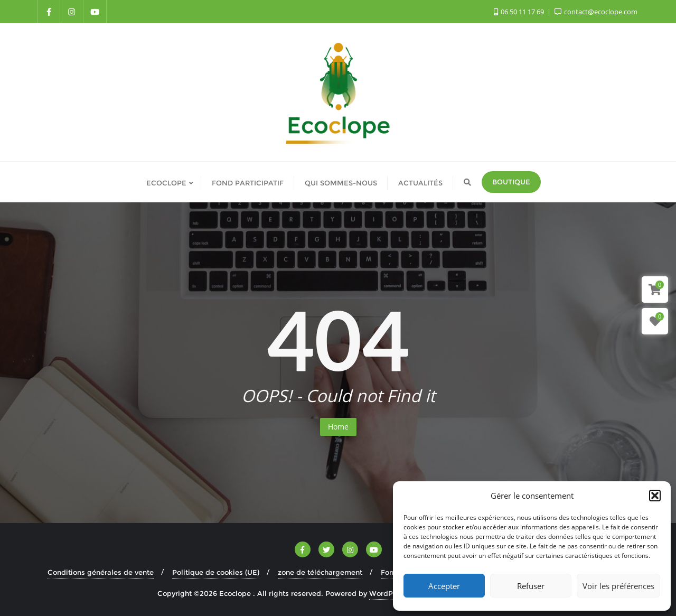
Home (338, 427)
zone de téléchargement (320, 572)
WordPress (388, 593)
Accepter (444, 586)
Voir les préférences (618, 586)
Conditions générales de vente (101, 572)
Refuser (531, 586)
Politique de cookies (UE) (216, 572)
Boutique (511, 182)
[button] (655, 496)
